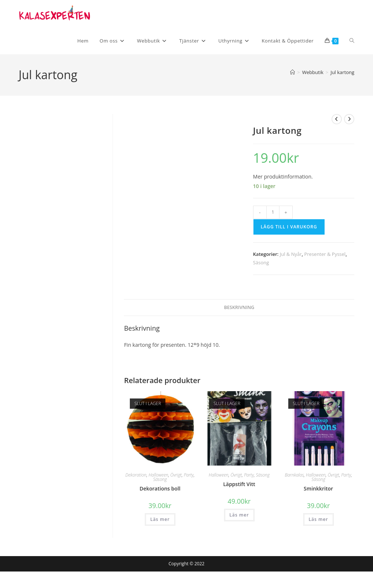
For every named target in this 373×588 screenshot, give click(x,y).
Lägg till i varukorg (289, 227)
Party (189, 475)
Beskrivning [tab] (239, 307)
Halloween (158, 475)
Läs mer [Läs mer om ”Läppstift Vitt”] (239, 515)
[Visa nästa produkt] (349, 119)
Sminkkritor (318, 488)
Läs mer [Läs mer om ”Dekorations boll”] (160, 519)
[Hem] (292, 72)
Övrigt (176, 475)
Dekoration (136, 475)
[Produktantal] (273, 212)
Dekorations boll (160, 488)
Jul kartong (342, 72)
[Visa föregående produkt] (337, 119)
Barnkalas (295, 475)
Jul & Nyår (291, 254)
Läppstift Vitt (239, 484)
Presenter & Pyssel (325, 254)
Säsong (261, 262)
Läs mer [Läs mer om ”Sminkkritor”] (319, 519)
